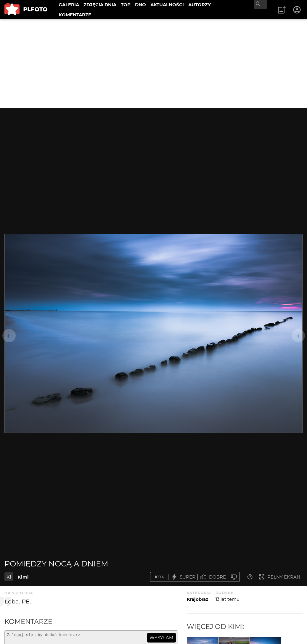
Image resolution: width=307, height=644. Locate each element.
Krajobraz (197, 599)
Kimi (23, 577)
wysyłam (161, 638)
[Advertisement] (153, 64)
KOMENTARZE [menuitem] (75, 15)
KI (9, 577)
